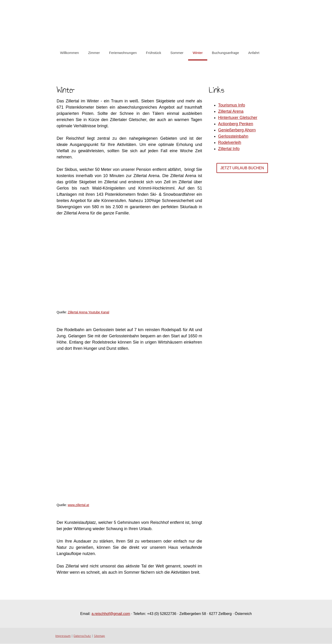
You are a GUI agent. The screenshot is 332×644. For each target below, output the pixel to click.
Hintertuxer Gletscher (238, 118)
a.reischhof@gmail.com (111, 614)
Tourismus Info (232, 105)
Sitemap (99, 636)
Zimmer (94, 53)
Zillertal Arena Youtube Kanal (88, 312)
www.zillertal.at (78, 505)
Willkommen (69, 53)
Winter (197, 53)
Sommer (177, 53)
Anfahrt (254, 53)
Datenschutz (82, 636)
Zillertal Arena (231, 111)
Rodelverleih (230, 142)
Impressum (63, 636)
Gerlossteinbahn (233, 136)
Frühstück (154, 53)
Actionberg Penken (236, 124)
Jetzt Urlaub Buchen (242, 168)
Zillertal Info (229, 149)
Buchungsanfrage (225, 53)
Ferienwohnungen (123, 53)
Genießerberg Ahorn (237, 130)
